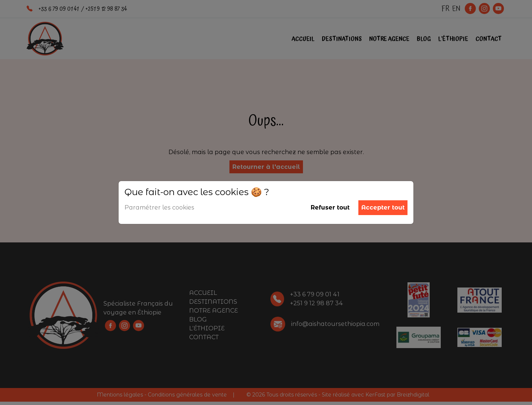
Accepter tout (383, 207)
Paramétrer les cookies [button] (159, 207)
